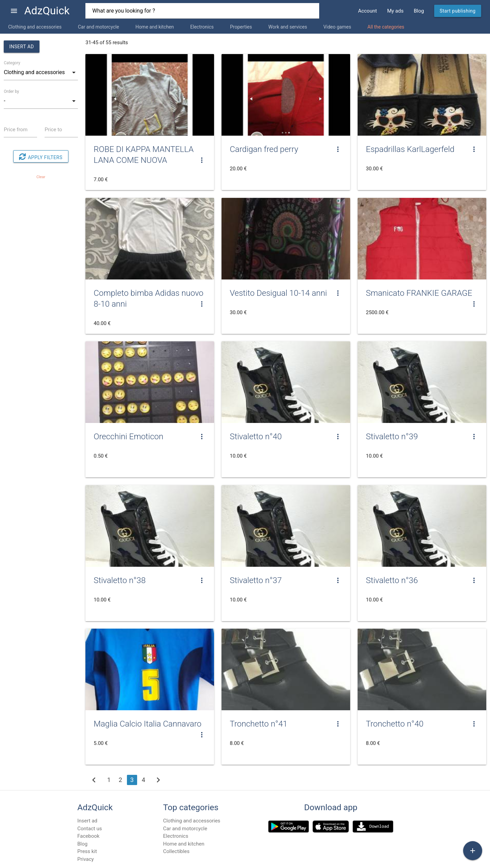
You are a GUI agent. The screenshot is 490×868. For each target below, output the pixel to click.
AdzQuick (47, 11)
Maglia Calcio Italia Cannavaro (148, 724)
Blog (419, 11)
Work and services (288, 27)
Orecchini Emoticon (128, 437)
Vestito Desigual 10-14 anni (278, 293)
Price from (16, 130)
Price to (53, 130)
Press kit (87, 851)
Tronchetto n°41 (258, 724)
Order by (11, 91)
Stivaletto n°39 (392, 437)
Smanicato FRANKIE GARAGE (419, 293)
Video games (337, 27)
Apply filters (41, 157)
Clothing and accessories (35, 27)
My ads (395, 11)
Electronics (202, 27)
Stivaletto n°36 (392, 580)
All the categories (386, 27)
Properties (241, 27)
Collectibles (176, 851)
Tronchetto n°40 (395, 724)
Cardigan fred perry (264, 149)
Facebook (88, 836)
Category (12, 63)
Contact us (89, 829)
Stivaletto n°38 (120, 580)
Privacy (85, 859)
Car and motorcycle (99, 27)
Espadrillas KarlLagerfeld (410, 149)
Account (367, 11)
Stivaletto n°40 (256, 437)
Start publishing (458, 11)
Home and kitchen (155, 27)
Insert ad (22, 47)
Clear (41, 177)
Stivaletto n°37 (256, 580)
